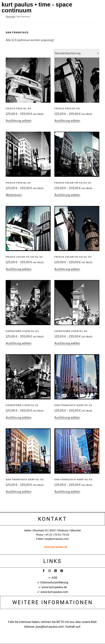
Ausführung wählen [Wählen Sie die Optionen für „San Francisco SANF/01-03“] (67, 492)
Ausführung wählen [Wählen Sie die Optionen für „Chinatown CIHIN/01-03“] (19, 343)
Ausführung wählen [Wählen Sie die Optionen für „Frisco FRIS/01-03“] (67, 121)
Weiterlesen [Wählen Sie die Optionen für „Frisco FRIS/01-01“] (14, 195)
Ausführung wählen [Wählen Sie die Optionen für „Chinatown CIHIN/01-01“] (19, 418)
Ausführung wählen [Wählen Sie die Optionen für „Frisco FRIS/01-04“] (19, 121)
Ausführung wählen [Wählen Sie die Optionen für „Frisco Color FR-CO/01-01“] (67, 195)
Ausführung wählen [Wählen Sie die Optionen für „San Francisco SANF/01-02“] (19, 492)
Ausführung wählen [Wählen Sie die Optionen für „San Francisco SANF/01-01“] (67, 418)
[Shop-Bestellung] (77, 53)
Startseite (10, 17)
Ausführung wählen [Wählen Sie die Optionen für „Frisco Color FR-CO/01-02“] (19, 269)
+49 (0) (49, 535)
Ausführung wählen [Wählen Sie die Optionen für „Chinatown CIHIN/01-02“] (67, 343)
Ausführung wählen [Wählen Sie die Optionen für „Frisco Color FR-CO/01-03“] (67, 269)
